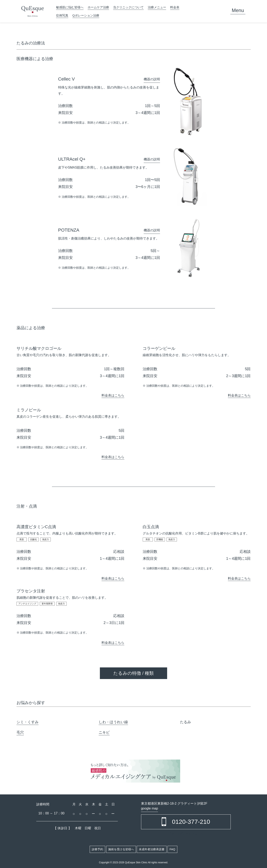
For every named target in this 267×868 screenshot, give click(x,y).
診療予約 (97, 849)
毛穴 (20, 732)
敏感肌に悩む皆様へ (70, 7)
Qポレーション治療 (86, 15)
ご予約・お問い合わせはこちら (186, 834)
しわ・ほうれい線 (113, 722)
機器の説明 (152, 79)
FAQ (172, 849)
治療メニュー (157, 7)
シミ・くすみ (28, 722)
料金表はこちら (113, 395)
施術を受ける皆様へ (121, 849)
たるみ (185, 722)
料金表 (175, 7)
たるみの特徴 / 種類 (133, 673)
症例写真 (62, 15)
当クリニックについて (128, 7)
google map (150, 808)
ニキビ (104, 732)
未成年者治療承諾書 (152, 849)
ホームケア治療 (98, 7)
